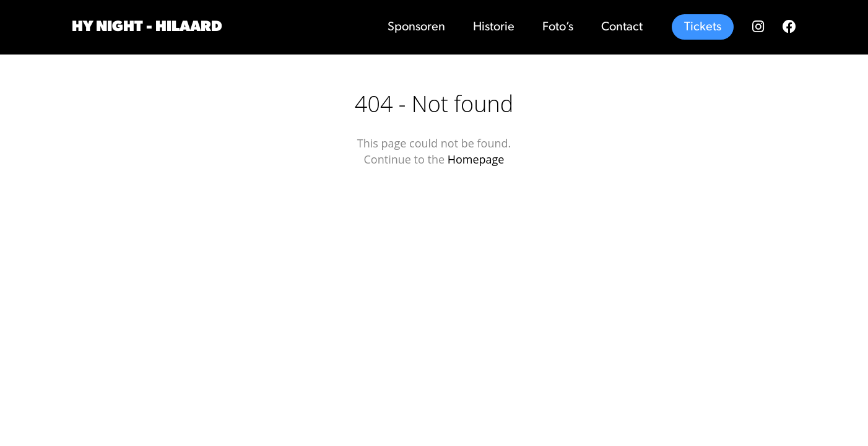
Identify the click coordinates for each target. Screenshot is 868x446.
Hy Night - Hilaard (147, 27)
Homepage (476, 159)
